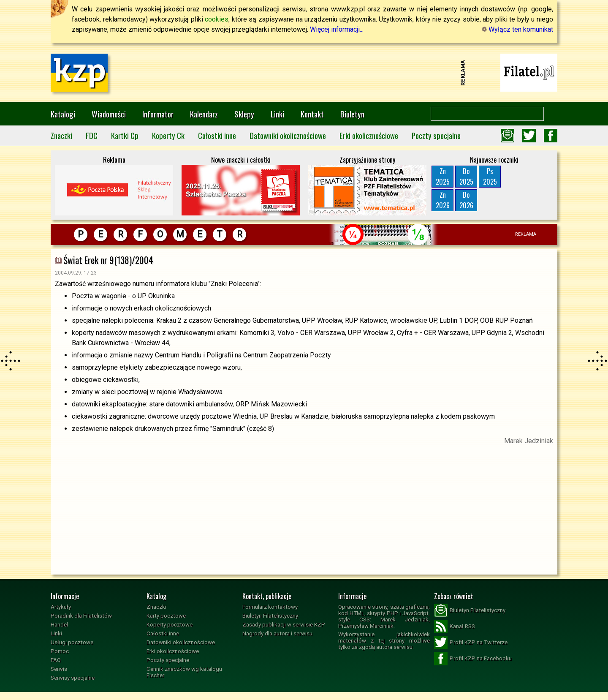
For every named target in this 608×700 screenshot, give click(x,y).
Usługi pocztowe (72, 642)
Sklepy (244, 114)
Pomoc (60, 651)
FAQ (56, 660)
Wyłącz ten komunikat (517, 29)
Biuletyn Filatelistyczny (270, 616)
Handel (59, 625)
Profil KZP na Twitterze (471, 643)
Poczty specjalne (436, 135)
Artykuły (61, 607)
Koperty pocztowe (170, 625)
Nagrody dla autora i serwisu (277, 633)
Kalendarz (204, 114)
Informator (158, 114)
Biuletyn (352, 114)
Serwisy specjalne (73, 678)
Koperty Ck (168, 135)
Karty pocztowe (166, 616)
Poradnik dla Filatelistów (81, 616)
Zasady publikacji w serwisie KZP (284, 625)
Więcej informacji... (337, 29)
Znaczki (61, 135)
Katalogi (63, 114)
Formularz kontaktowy (270, 607)
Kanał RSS (455, 626)
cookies (217, 19)
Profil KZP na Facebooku (473, 659)
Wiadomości (109, 114)
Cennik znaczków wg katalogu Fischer (184, 672)
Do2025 (466, 176)
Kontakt (312, 114)
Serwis (59, 669)
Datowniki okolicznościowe (288, 135)
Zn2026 (443, 200)
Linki (277, 114)
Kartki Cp (125, 135)
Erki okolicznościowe (369, 135)
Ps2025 (490, 176)
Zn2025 (443, 176)
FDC (92, 135)
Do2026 (466, 200)
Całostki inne (217, 135)
